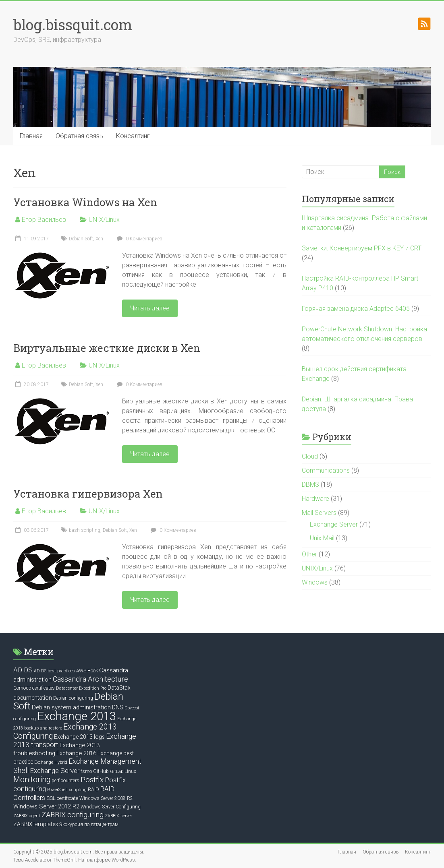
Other (309, 554)
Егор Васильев (44, 220)
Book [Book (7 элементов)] (93, 671)
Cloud (310, 456)
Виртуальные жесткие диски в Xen (107, 348)
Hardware (315, 499)
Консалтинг (133, 136)
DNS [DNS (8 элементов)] (118, 707)
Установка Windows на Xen (85, 202)
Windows (315, 582)
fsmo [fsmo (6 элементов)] (86, 771)
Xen (99, 239)
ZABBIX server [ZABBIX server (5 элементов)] (118, 816)
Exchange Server (334, 524)
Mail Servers (319, 513)
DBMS (310, 485)
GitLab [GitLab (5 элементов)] (117, 772)
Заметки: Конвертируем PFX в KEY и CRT (362, 248)
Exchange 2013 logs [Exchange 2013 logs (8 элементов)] (79, 737)
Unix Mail (322, 538)
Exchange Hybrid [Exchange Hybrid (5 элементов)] (51, 762)
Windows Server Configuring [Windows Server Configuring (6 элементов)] (111, 807)
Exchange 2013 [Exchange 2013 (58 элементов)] (77, 716)
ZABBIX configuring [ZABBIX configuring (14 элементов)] (73, 815)
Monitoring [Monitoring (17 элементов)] (32, 780)
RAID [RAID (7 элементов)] (93, 789)
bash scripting (85, 530)
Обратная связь (79, 136)
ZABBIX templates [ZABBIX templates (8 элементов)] (36, 824)
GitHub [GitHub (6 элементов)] (101, 771)
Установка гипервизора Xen (88, 494)
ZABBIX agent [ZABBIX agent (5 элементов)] (27, 816)
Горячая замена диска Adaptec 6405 (356, 309)
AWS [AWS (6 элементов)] (81, 671)
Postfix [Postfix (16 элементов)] (92, 780)
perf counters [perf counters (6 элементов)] (65, 781)
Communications (326, 470)
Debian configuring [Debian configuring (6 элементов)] (73, 698)
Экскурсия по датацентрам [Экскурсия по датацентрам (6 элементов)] (89, 825)
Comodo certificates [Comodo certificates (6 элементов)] (34, 688)
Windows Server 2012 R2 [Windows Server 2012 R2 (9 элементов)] (46, 806)
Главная (31, 136)
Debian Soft (81, 239)
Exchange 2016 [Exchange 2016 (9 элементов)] (76, 753)
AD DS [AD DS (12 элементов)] (23, 670)
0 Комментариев (139, 239)
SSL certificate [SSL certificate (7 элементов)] (62, 798)
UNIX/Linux (104, 220)
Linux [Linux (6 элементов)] (130, 771)
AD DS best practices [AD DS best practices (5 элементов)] (54, 671)
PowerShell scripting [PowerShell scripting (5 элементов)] (67, 790)
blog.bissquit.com (73, 25)
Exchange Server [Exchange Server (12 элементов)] (55, 771)
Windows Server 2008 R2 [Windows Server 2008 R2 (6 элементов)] (106, 798)
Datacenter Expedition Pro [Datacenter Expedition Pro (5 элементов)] (81, 688)
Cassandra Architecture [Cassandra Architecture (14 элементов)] (90, 679)
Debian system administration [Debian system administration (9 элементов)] (71, 707)
